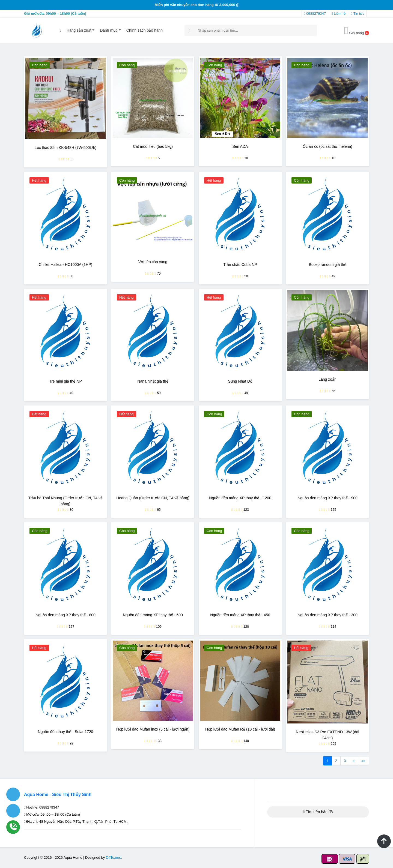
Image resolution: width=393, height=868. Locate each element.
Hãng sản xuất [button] (79, 30)
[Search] (251, 30)
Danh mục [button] (109, 30)
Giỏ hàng (357, 30)
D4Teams (113, 858)
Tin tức (358, 13)
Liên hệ (339, 13)
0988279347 (315, 13)
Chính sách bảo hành (145, 30)
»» (364, 761)
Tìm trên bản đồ (318, 812)
